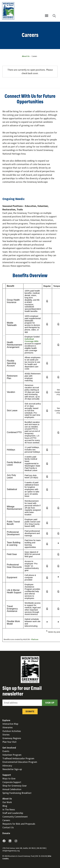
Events (6, 751)
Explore (6, 720)
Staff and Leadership (13, 813)
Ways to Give (9, 778)
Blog (5, 806)
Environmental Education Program (20, 762)
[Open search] (54, 16)
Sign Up (50, 703)
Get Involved (9, 748)
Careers (6, 820)
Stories (6, 735)
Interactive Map (10, 724)
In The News (9, 809)
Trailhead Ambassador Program (18, 758)
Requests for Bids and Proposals (19, 824)
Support (7, 775)
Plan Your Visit (9, 742)
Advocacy (7, 766)
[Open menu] (47, 16)
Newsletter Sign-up (12, 769)
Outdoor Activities (12, 731)
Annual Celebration (12, 789)
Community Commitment (15, 817)
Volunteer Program (12, 755)
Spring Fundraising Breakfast (17, 793)
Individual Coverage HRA (31, 340)
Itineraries (8, 727)
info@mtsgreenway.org (11, 851)
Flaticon (35, 639)
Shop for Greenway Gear (15, 786)
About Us (7, 799)
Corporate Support (12, 782)
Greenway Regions (12, 738)
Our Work (7, 802)
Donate (30, 711)
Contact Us (8, 827)
